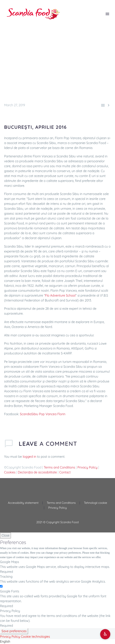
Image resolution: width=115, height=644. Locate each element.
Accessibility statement (23, 503)
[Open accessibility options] (105, 634)
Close (5, 535)
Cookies (10, 472)
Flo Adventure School (60, 295)
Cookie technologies (35, 637)
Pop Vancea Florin (52, 414)
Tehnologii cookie (96, 503)
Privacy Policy (88, 467)
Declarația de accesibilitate (37, 472)
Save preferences (14, 631)
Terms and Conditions (59, 467)
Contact (65, 472)
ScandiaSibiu (29, 414)
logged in (30, 457)
